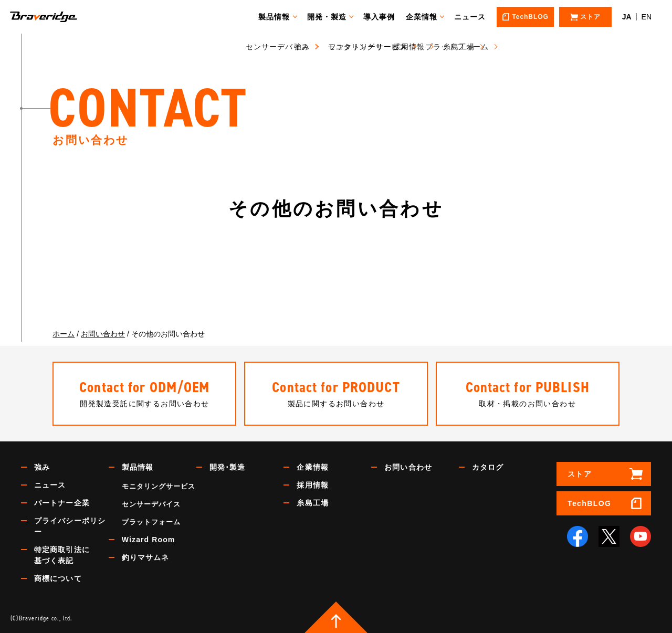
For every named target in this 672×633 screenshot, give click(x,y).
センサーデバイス (151, 504)
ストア (580, 474)
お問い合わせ (408, 467)
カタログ (488, 467)
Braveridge (59, 17)
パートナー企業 (62, 503)
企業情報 (426, 17)
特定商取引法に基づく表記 (62, 555)
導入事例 (384, 17)
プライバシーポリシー (70, 526)
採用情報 (312, 485)
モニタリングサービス (159, 486)
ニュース (475, 17)
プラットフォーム (151, 522)
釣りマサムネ (146, 557)
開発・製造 (332, 17)
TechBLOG (589, 503)
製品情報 (279, 17)
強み (42, 467)
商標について (58, 578)
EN (647, 17)
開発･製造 (228, 467)
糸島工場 (312, 503)
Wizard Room (149, 540)
